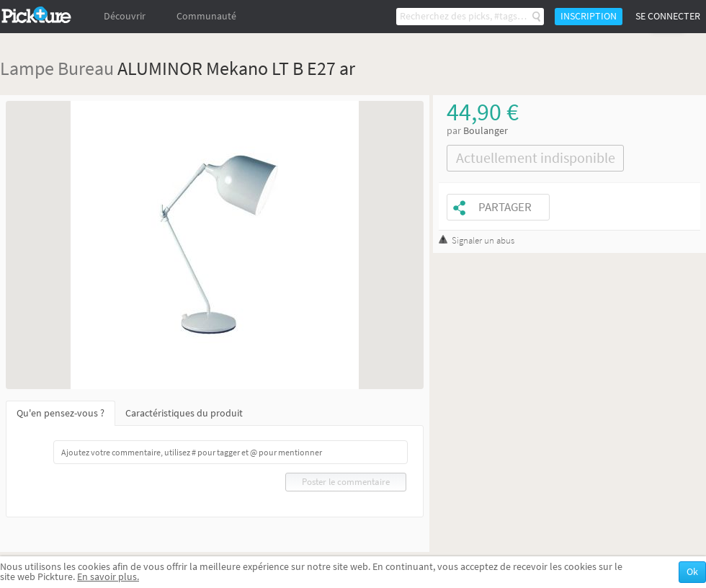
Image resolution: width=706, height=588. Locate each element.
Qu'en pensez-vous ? (61, 413)
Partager (505, 207)
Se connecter (668, 16)
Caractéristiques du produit (184, 413)
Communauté (206, 16)
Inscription (589, 16)
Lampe (27, 68)
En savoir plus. (108, 577)
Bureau (86, 68)
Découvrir (125, 16)
